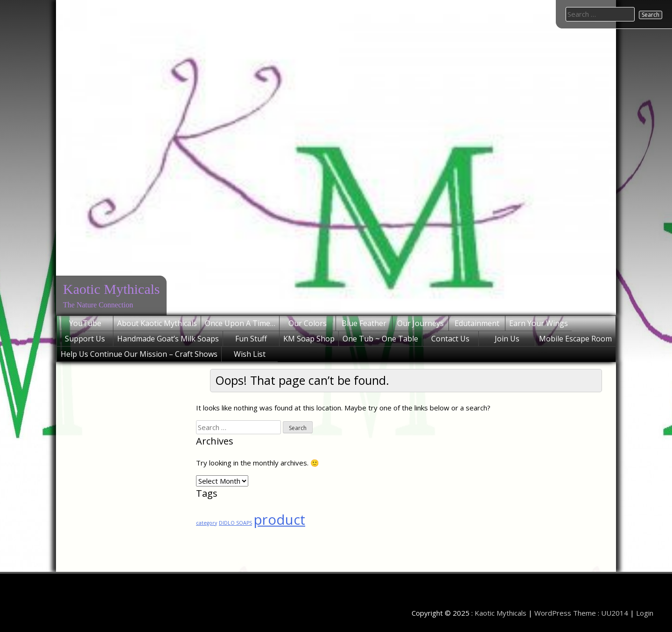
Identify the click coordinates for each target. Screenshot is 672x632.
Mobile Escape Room (575, 339)
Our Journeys (420, 323)
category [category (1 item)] (206, 523)
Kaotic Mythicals (111, 289)
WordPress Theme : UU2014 (581, 613)
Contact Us (450, 339)
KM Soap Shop (309, 339)
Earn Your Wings (539, 323)
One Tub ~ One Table (380, 339)
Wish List (250, 354)
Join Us (507, 339)
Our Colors (308, 323)
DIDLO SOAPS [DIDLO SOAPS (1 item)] (235, 523)
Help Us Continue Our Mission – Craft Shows (139, 354)
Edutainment (477, 323)
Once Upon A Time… (240, 323)
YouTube (85, 323)
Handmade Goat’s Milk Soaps (168, 339)
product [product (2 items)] (280, 520)
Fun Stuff (251, 339)
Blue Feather (364, 323)
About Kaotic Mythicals (157, 323)
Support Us (85, 339)
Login (645, 613)
